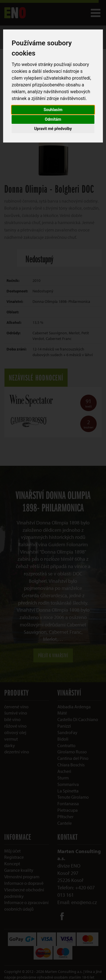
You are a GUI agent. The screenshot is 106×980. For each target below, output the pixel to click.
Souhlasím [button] (53, 110)
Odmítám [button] (53, 119)
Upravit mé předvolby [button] (53, 129)
